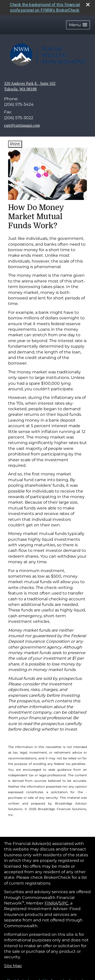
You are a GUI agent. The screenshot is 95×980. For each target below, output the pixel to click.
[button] (78, 25)
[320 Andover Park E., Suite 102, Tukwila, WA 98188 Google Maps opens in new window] (30, 86)
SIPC (64, 903)
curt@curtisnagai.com (22, 125)
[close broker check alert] (88, 5)
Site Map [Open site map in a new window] (13, 966)
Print (15, 144)
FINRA (51, 903)
